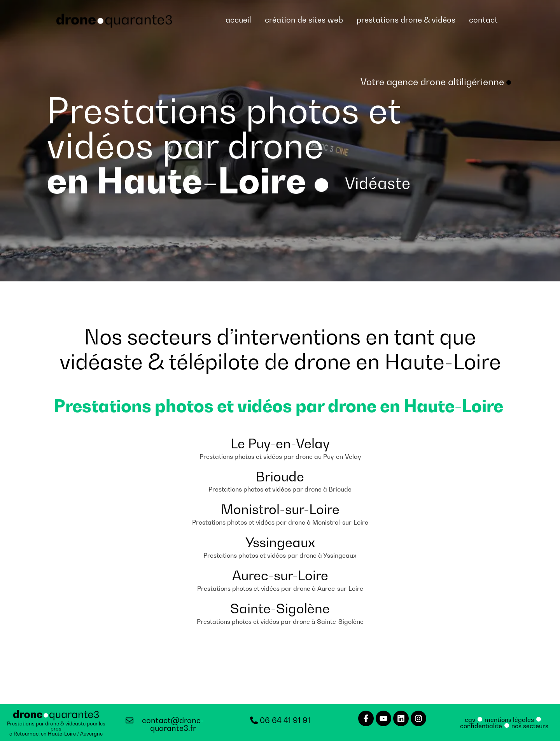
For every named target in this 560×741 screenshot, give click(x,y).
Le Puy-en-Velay (280, 443)
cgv (470, 719)
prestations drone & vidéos (406, 20)
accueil (238, 20)
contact (483, 20)
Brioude (280, 476)
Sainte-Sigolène (280, 608)
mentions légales (509, 719)
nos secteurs (530, 725)
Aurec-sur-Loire (280, 575)
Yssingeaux (280, 542)
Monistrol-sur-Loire (280, 509)
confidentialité (481, 725)
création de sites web (304, 20)
